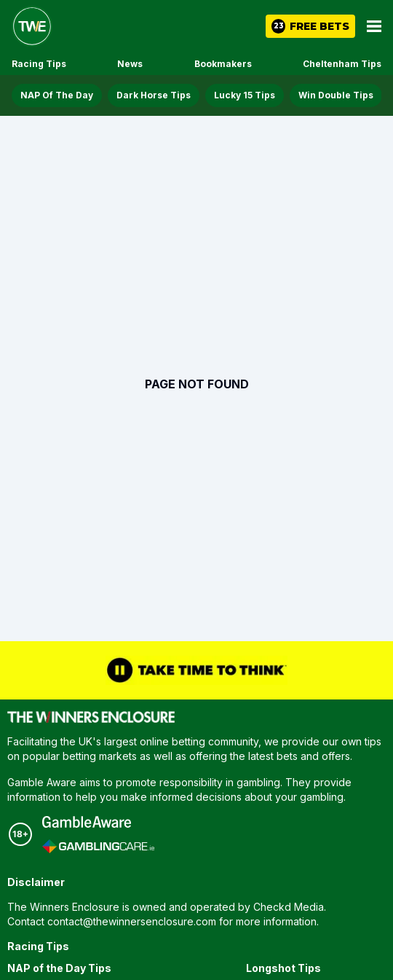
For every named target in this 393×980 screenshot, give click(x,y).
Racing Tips (39, 64)
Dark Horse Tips (154, 95)
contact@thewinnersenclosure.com (132, 921)
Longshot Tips (283, 968)
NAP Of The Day (57, 95)
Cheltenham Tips (342, 64)
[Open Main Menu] (374, 26)
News (130, 64)
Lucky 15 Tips (245, 95)
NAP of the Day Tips (59, 968)
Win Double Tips (336, 95)
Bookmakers (223, 64)
